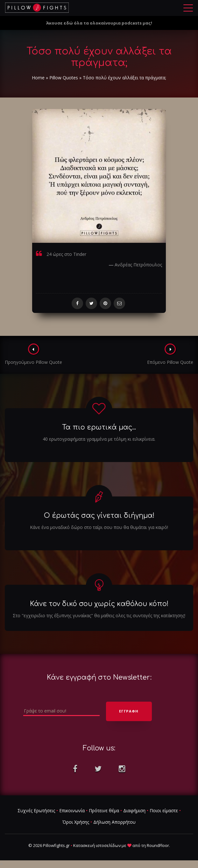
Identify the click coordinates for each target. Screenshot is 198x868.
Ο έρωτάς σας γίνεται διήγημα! (99, 516)
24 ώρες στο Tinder (66, 254)
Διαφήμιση (134, 810)
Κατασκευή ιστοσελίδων (97, 845)
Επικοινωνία (72, 810)
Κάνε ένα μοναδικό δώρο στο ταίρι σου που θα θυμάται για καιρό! (99, 527)
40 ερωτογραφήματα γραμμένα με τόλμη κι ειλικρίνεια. (99, 439)
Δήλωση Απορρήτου (114, 822)
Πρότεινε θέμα (104, 810)
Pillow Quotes (64, 78)
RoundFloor (158, 845)
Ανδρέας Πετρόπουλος (138, 265)
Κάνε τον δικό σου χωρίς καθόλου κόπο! (99, 604)
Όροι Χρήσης (76, 822)
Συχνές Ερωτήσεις (36, 810)
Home (38, 78)
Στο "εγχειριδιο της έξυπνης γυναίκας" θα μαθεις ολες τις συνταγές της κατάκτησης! (99, 615)
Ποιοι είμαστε (164, 810)
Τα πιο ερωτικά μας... (99, 427)
